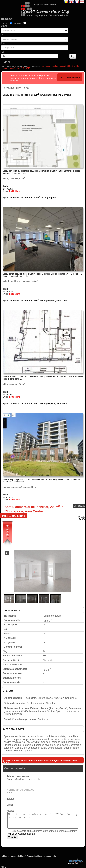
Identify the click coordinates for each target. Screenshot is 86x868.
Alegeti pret (9, 48)
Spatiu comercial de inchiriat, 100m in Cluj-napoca (29, 198)
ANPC (4, 867)
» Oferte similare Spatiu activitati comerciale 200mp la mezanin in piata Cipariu (40, 761)
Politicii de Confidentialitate (21, 834)
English (71, 2)
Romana (66, 2)
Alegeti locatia (10, 39)
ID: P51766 (8, 395)
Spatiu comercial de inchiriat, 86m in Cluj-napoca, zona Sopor (35, 403)
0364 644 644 (23, 776)
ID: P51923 (8, 497)
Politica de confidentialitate (13, 856)
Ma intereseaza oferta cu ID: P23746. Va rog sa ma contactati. (43, 820)
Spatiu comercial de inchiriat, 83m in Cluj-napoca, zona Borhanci (37, 95)
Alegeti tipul (9, 30)
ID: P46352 (8, 189)
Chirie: (11, 191)
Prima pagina (7, 66)
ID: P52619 (8, 292)
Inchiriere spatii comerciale (27, 66)
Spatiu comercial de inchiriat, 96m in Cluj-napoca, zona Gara (35, 301)
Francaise (77, 2)
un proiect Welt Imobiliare (46, 5)
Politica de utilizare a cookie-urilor (41, 856)
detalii (5, 186)
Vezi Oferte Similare (70, 77)
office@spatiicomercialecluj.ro (28, 779)
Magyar (82, 2)
